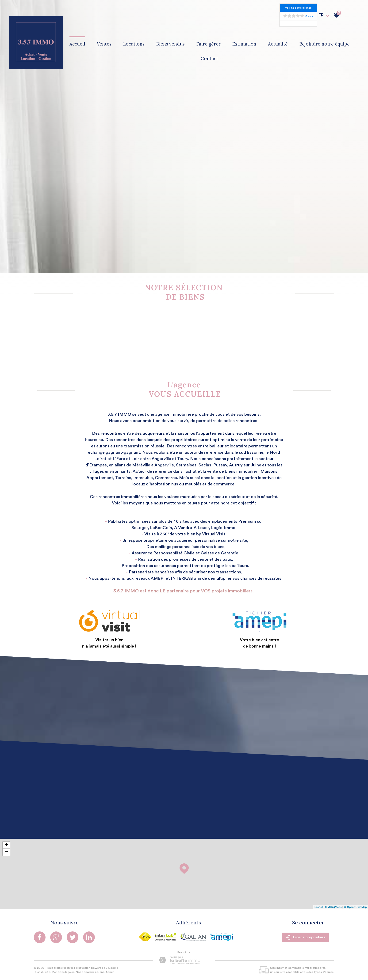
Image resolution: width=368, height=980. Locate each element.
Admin (110, 972)
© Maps (333, 907)
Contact (209, 58)
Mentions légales (63, 972)
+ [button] (6, 845)
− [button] (6, 852)
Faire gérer (209, 44)
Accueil (77, 44)
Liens (101, 972)
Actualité (278, 44)
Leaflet (319, 907)
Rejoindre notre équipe (325, 44)
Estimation (244, 44)
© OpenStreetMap (355, 907)
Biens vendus (171, 44)
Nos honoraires (86, 972)
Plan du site (43, 972)
